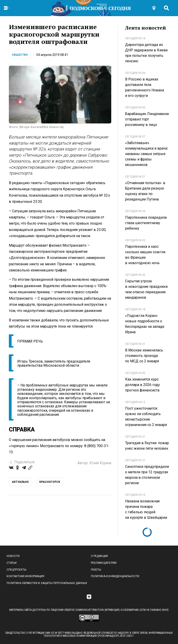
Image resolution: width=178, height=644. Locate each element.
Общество (20, 55)
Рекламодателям (104, 563)
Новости (13, 556)
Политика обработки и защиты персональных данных (47, 583)
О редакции (99, 556)
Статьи (12, 563)
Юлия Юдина (100, 463)
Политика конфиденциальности (115, 576)
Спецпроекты (16, 570)
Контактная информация (25, 576)
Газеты (96, 570)
